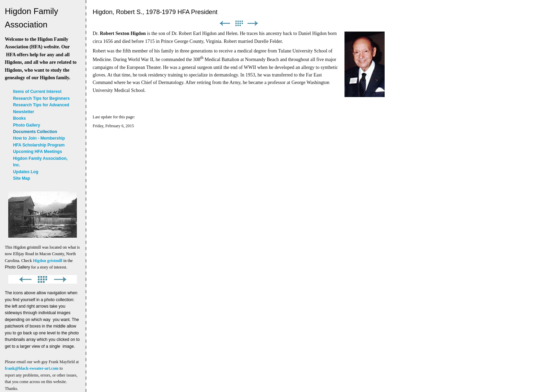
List (239, 23)
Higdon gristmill (48, 261)
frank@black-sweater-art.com (32, 368)
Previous (225, 23)
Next (253, 23)
